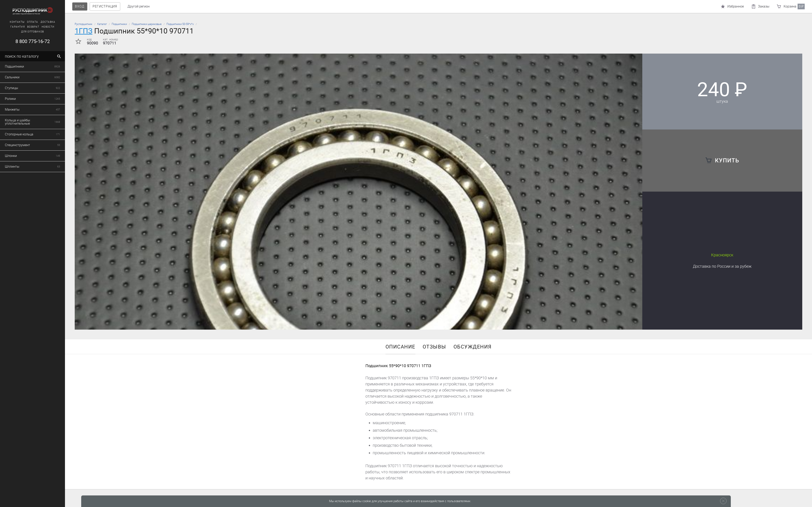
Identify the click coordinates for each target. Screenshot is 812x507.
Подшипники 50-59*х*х (180, 24)
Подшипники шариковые (147, 24)
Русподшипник (84, 24)
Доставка (722, 266)
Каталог (102, 24)
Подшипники (119, 24)
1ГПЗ (84, 31)
